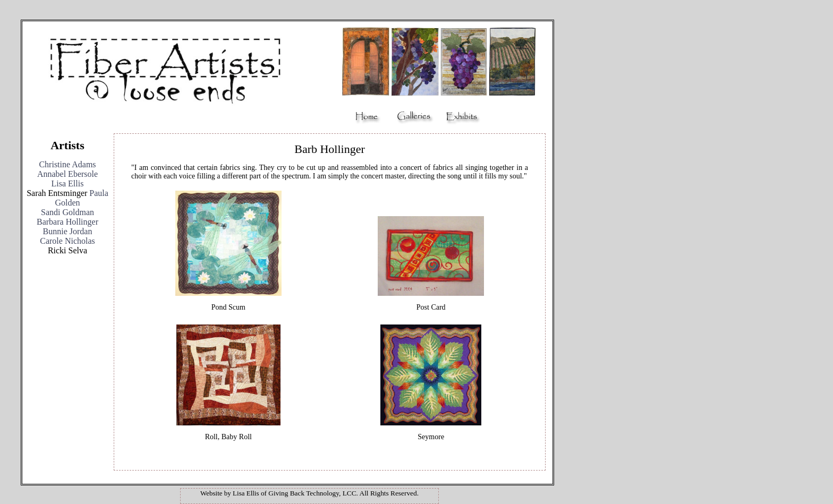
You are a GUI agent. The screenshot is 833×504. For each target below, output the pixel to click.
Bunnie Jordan (68, 231)
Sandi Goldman (67, 212)
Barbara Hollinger (67, 222)
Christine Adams (67, 164)
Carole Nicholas (67, 241)
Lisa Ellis (68, 183)
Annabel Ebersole (67, 174)
